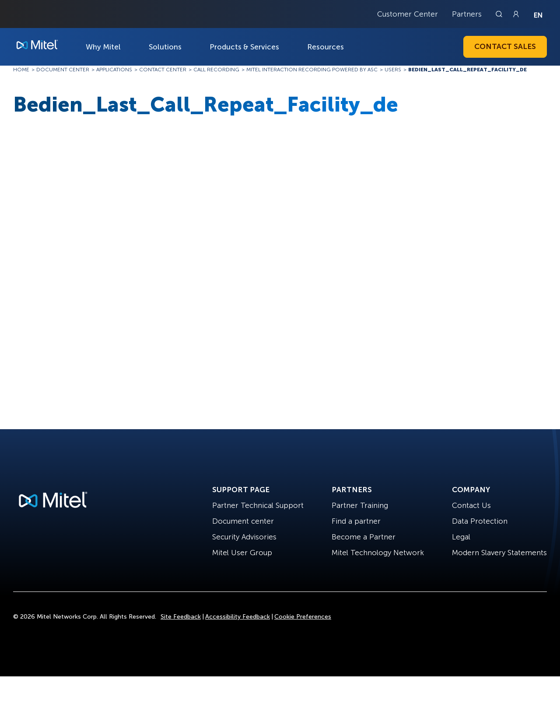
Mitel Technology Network (378, 553)
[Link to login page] (516, 14)
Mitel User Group (242, 553)
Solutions (165, 47)
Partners (467, 14)
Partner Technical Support (258, 505)
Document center (243, 521)
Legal (461, 537)
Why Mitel (103, 47)
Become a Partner (364, 537)
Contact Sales (505, 46)
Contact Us (471, 505)
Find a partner (356, 521)
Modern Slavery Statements (499, 553)
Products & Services (244, 47)
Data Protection (480, 521)
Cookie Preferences (303, 617)
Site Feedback (181, 617)
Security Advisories (244, 537)
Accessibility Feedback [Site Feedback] (238, 617)
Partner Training (360, 505)
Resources (325, 47)
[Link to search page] (500, 14)
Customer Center (408, 14)
